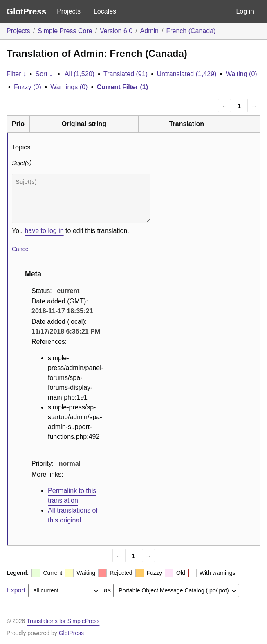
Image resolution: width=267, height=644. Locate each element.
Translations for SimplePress (63, 621)
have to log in (44, 231)
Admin (149, 31)
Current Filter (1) (122, 87)
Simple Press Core (65, 31)
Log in (245, 11)
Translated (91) (126, 74)
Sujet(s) (81, 199)
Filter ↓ (16, 74)
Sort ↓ (44, 74)
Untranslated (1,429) (187, 74)
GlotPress (26, 11)
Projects (69, 11)
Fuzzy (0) (28, 87)
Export (16, 590)
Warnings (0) (69, 87)
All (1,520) (80, 74)
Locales (105, 11)
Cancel (21, 249)
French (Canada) (191, 31)
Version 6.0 (116, 31)
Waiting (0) (241, 74)
